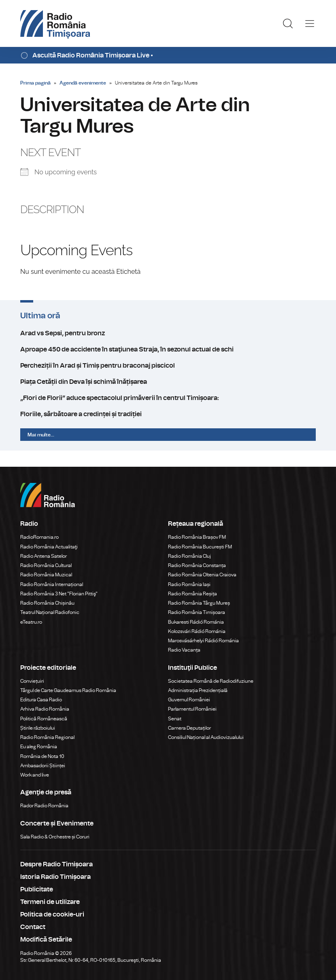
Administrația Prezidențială (198, 690)
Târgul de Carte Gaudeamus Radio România (68, 690)
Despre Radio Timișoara (56, 864)
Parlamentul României (192, 709)
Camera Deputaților (189, 728)
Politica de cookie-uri (52, 914)
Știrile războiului (38, 728)
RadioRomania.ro (39, 537)
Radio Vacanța (184, 650)
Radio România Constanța (197, 565)
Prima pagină (35, 83)
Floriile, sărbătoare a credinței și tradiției (168, 414)
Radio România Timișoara (197, 612)
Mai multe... (41, 435)
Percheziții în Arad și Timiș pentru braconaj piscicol (168, 366)
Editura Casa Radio (41, 700)
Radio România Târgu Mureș (199, 603)
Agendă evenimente (83, 83)
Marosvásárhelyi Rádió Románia (203, 641)
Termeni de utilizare (50, 902)
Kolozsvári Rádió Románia (197, 631)
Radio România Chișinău (47, 603)
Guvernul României (189, 700)
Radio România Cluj (189, 556)
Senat (175, 719)
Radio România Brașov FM (197, 537)
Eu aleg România (39, 747)
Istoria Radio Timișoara (55, 877)
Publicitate (37, 889)
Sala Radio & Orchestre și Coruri (55, 837)
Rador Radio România (44, 806)
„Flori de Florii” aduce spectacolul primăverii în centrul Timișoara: (168, 398)
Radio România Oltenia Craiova (202, 575)
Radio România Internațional (52, 584)
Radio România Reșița (192, 594)
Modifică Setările (46, 940)
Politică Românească (44, 719)
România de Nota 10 (42, 756)
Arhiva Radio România (45, 709)
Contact (33, 927)
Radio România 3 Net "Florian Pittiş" (59, 594)
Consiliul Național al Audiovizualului (206, 737)
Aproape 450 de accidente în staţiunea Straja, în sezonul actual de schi (168, 349)
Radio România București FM (200, 547)
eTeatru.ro (31, 622)
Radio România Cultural (46, 565)
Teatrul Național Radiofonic (50, 612)
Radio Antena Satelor (44, 556)
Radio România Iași (189, 584)
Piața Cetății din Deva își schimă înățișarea (168, 382)
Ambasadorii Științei (43, 766)
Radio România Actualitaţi (49, 547)
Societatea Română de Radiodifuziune (211, 681)
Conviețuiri (32, 681)
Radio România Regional (47, 737)
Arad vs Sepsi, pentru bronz (168, 333)
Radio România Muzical (46, 575)
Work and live (35, 775)
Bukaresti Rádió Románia (196, 622)
